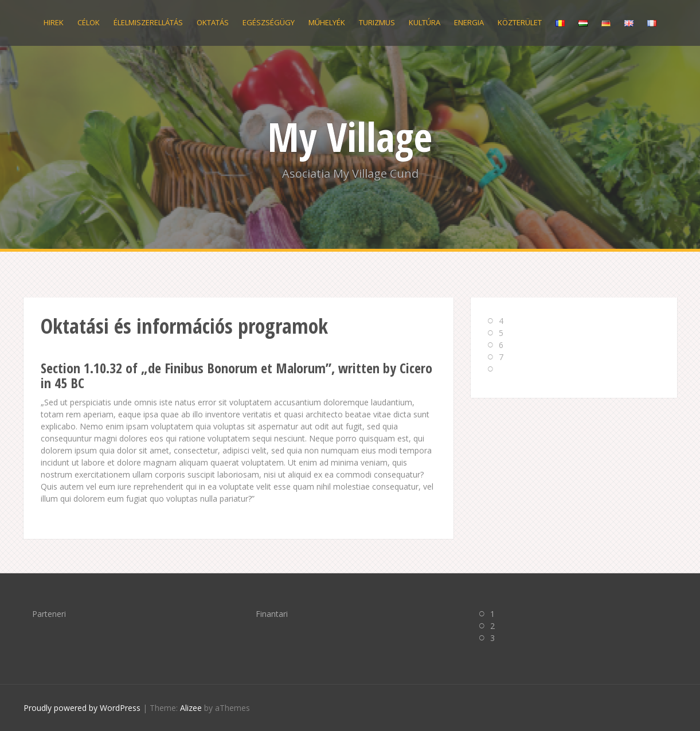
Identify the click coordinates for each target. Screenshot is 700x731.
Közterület (520, 22)
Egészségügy (269, 22)
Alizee (191, 708)
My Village (350, 136)
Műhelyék (327, 22)
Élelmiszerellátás (148, 22)
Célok (89, 22)
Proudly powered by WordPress (82, 708)
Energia (469, 22)
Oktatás (213, 22)
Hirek (54, 22)
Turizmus (377, 22)
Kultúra (425, 22)
